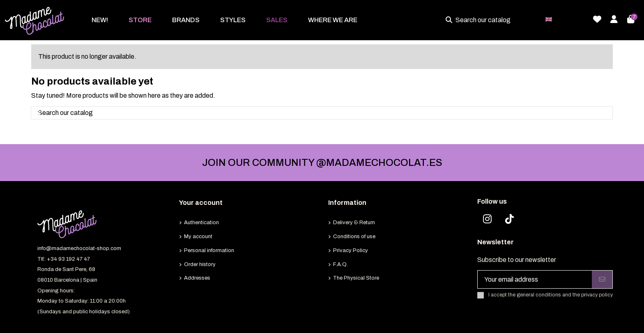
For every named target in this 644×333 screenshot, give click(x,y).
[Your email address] (535, 279)
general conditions (539, 295)
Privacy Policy (351, 250)
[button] (140, 20)
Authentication (201, 223)
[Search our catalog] (451, 20)
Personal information (209, 250)
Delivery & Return (354, 223)
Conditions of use (354, 237)
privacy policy (597, 295)
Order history (200, 264)
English (565, 19)
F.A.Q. (340, 264)
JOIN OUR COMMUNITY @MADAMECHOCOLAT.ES (322, 163)
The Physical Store (356, 278)
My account (198, 237)
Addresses (197, 278)
